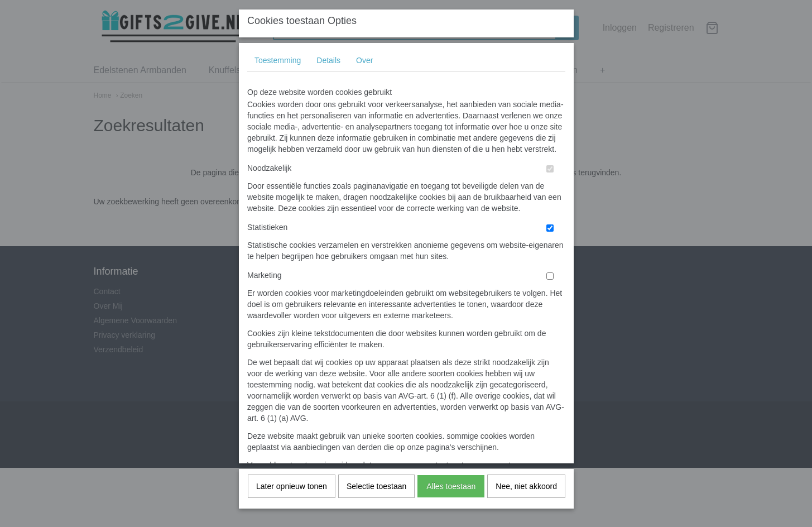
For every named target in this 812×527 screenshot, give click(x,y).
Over (364, 72)
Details (328, 72)
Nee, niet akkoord (526, 498)
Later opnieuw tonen (292, 498)
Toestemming (278, 72)
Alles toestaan (451, 498)
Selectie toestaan (376, 498)
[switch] (550, 181)
